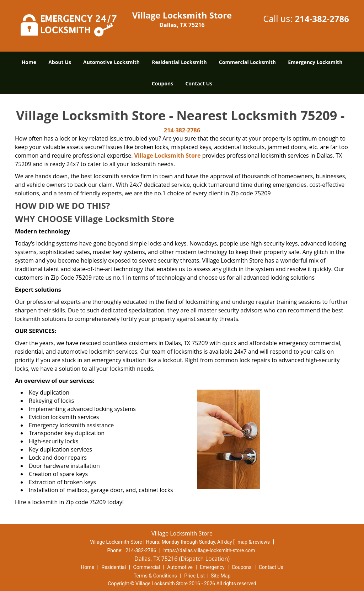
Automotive (180, 567)
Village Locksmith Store (168, 155)
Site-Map (221, 576)
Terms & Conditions (155, 576)
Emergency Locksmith (315, 62)
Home (29, 62)
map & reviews (254, 542)
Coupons (162, 83)
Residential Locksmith (179, 62)
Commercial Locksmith (247, 62)
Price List (194, 576)
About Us (60, 62)
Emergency (212, 567)
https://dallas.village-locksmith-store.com (209, 550)
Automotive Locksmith (111, 62)
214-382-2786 (322, 19)
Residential (114, 567)
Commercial (147, 567)
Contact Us (199, 83)
